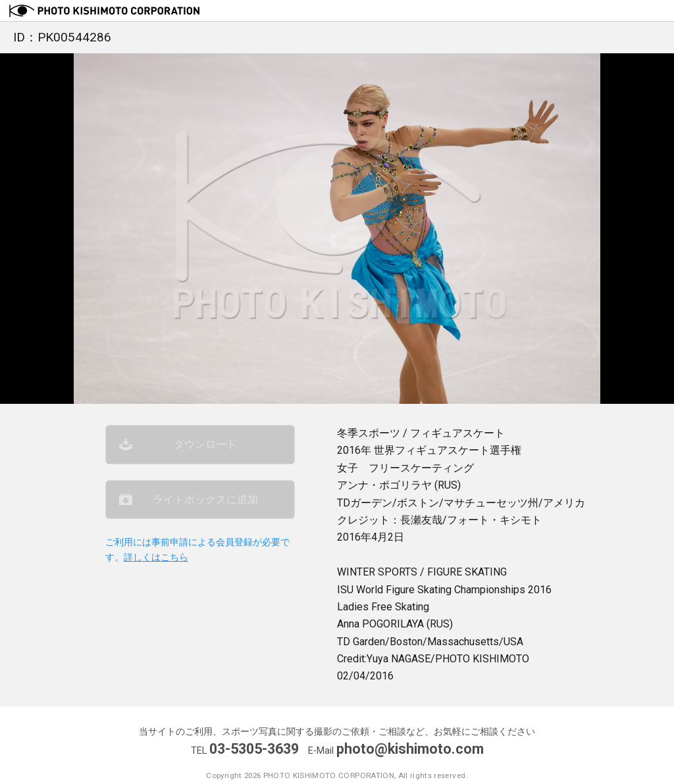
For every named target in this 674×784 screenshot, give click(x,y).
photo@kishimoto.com (410, 749)
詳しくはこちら (156, 557)
